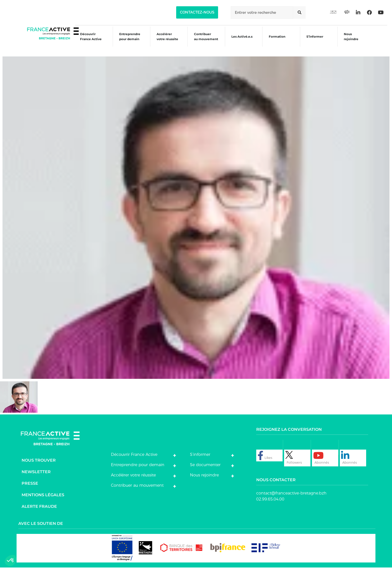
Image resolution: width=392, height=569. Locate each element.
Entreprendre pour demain (125, 41)
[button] (197, 12)
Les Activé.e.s (243, 41)
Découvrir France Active (85, 41)
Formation (276, 42)
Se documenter (205, 466)
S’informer (315, 42)
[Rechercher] (299, 13)
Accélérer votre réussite (164, 41)
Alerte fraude (39, 508)
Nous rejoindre (352, 41)
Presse (30, 485)
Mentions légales (43, 496)
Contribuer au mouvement (203, 41)
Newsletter (36, 473)
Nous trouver (39, 461)
